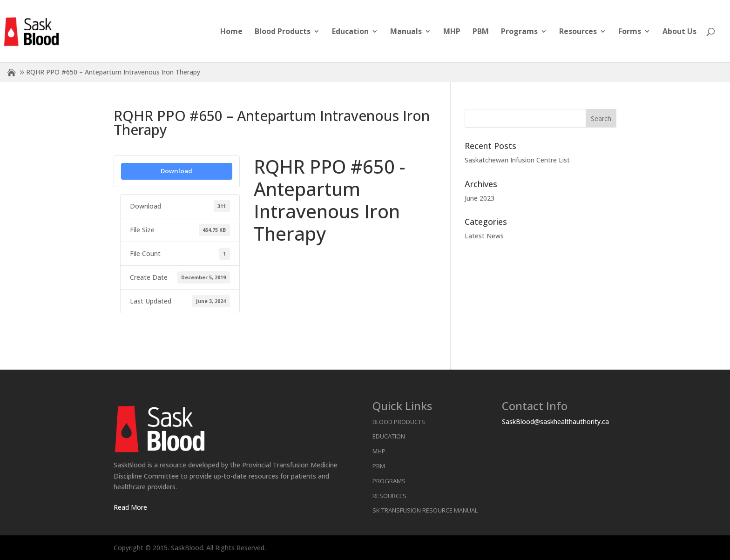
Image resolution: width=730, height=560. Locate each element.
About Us (679, 32)
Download (176, 171)
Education (350, 32)
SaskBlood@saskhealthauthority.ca (555, 422)
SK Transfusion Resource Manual (425, 510)
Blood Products (283, 32)
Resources (578, 32)
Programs (519, 32)
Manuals (406, 32)
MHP (452, 32)
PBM (481, 32)
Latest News (484, 236)
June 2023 (480, 198)
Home (231, 32)
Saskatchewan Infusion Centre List (517, 160)
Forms (630, 32)
